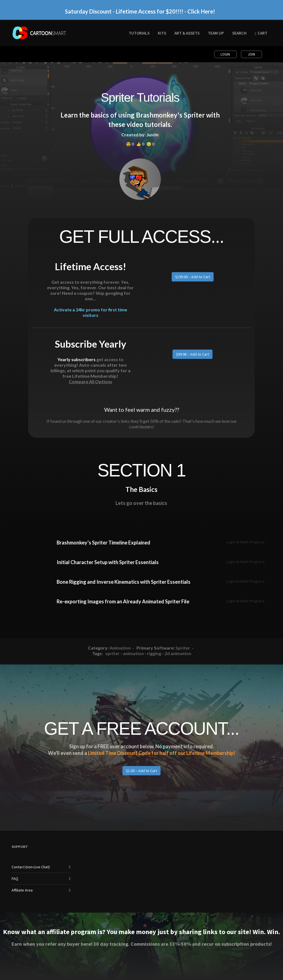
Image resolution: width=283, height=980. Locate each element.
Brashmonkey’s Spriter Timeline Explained (103, 543)
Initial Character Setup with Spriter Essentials (108, 562)
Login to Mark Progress (246, 542)
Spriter (183, 648)
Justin (153, 135)
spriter (112, 653)
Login (226, 54)
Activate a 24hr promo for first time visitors (91, 312)
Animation (120, 648)
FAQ (15, 879)
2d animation (178, 653)
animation (133, 653)
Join (251, 54)
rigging (154, 653)
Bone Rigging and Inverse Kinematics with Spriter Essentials (124, 582)
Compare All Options (91, 381)
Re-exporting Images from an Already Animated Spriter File (123, 601)
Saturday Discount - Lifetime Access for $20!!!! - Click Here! (140, 11)
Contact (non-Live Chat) (31, 867)
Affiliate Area (22, 890)
